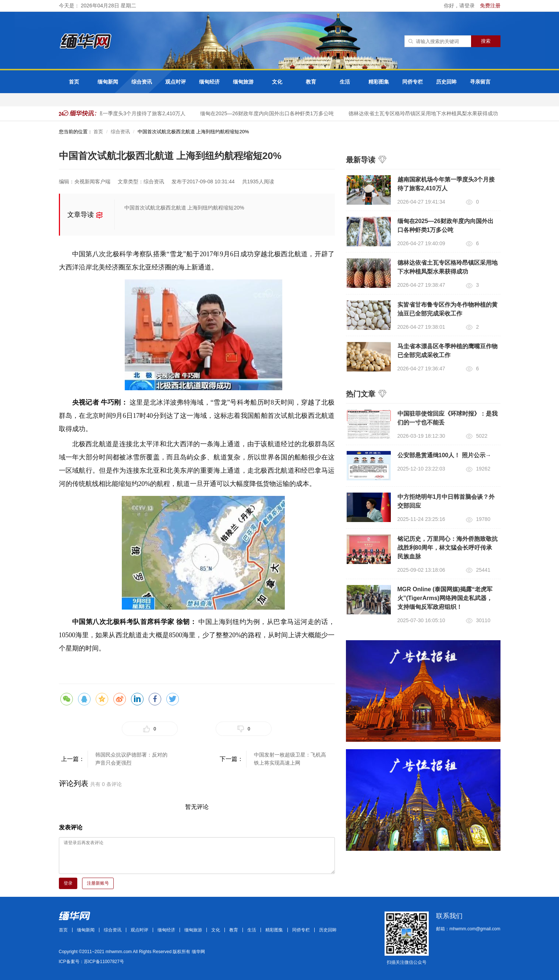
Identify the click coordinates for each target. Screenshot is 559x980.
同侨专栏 (413, 82)
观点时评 (176, 82)
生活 (345, 82)
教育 (311, 82)
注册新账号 (98, 883)
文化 (277, 82)
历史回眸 (446, 82)
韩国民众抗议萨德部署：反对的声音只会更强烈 (131, 759)
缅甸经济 (209, 82)
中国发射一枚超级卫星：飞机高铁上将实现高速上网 (290, 759)
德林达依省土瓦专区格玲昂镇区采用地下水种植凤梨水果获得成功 (425, 113)
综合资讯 (142, 82)
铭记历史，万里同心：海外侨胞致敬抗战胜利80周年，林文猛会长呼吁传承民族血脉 (447, 548)
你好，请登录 (460, 6)
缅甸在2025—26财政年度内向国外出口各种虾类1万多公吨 (269, 113)
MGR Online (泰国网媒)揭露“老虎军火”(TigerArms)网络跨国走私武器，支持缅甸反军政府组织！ (445, 598)
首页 (74, 82)
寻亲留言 (480, 82)
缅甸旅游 (243, 82)
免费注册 (490, 6)
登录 (68, 883)
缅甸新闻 (108, 82)
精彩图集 (379, 82)
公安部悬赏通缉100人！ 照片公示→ (444, 455)
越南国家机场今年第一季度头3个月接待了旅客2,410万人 (123, 113)
